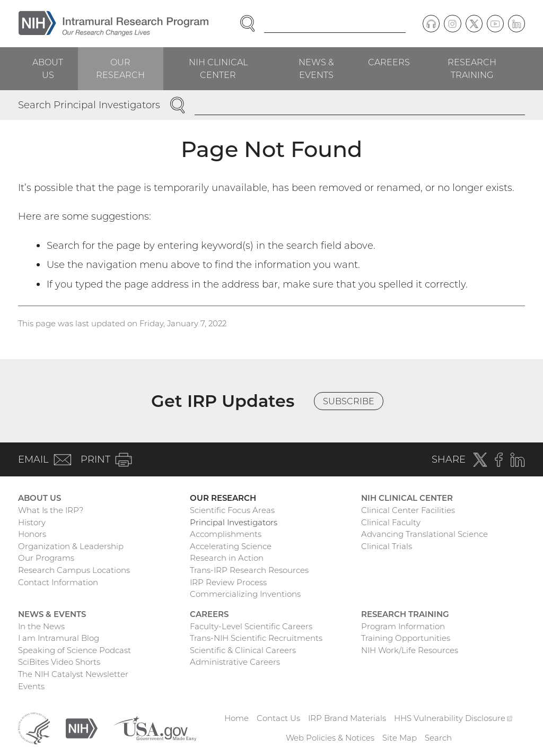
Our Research (120, 68)
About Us (48, 68)
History (32, 522)
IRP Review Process (228, 582)
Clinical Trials (387, 546)
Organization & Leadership (71, 546)
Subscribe (349, 401)
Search (438, 738)
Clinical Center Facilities (408, 510)
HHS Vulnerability (453, 718)
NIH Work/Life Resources (410, 650)
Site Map (400, 738)
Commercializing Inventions (245, 594)
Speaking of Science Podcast (75, 650)
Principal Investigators (234, 522)
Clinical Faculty (391, 522)
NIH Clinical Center (218, 68)
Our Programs (46, 558)
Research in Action (227, 558)
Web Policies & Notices (330, 738)
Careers (389, 62)
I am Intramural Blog (59, 638)
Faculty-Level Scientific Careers (251, 626)
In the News (41, 626)
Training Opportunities (406, 638)
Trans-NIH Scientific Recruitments (256, 638)
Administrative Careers (235, 662)
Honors (32, 534)
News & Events (316, 68)
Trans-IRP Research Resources (249, 570)
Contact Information (58, 582)
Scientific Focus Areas (232, 510)
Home (237, 718)
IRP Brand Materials (347, 718)
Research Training (472, 68)
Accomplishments (226, 534)
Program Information (403, 626)
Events (31, 686)
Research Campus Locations (74, 570)
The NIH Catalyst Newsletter (73, 674)
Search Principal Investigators (89, 105)
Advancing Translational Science (424, 534)
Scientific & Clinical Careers (243, 650)
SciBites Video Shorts (59, 662)
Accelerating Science (231, 546)
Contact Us (278, 718)
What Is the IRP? (51, 510)
